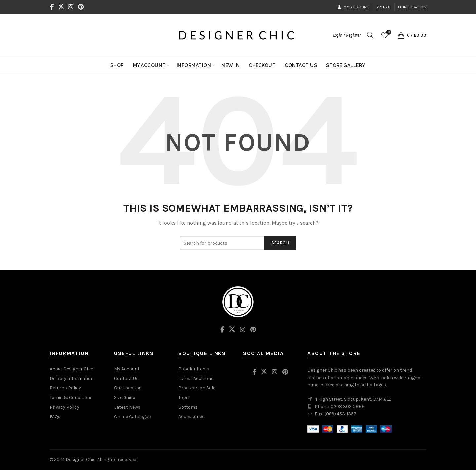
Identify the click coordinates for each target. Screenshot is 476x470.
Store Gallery (346, 65)
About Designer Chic (71, 369)
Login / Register (347, 35)
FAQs (55, 417)
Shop (117, 65)
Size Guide (124, 398)
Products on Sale (197, 388)
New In (231, 65)
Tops (184, 398)
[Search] (370, 35)
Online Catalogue (132, 417)
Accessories (192, 417)
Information (194, 65)
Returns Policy (65, 388)
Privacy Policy (64, 407)
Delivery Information (72, 378)
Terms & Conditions (71, 398)
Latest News (127, 407)
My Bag (383, 7)
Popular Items (194, 369)
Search (280, 243)
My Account (353, 7)
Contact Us (301, 65)
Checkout (262, 65)
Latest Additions (196, 378)
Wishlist (388, 33)
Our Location (412, 7)
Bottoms (188, 407)
